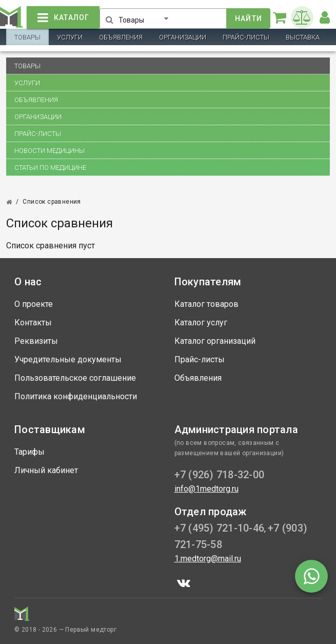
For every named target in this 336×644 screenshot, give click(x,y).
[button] (145, 16)
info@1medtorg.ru (206, 489)
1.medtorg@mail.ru (208, 559)
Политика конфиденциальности (76, 396)
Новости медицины (50, 151)
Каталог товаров (206, 304)
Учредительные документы (68, 359)
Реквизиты (36, 341)
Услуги (70, 37)
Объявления (121, 37)
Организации (183, 37)
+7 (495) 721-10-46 (220, 528)
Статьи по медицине (50, 168)
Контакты (33, 323)
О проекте (34, 304)
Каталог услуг (201, 323)
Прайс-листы (246, 37)
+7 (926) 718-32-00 (220, 475)
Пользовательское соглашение (75, 378)
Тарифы (29, 452)
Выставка (303, 37)
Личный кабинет (46, 470)
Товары (27, 37)
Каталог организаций (215, 341)
